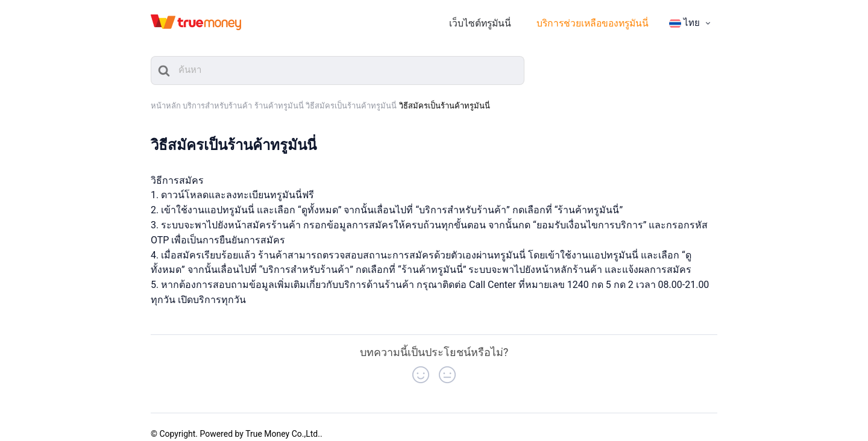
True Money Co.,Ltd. (283, 424)
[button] (421, 365)
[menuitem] (691, 19)
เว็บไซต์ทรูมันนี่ (504, 19)
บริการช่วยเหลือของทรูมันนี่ (601, 19)
